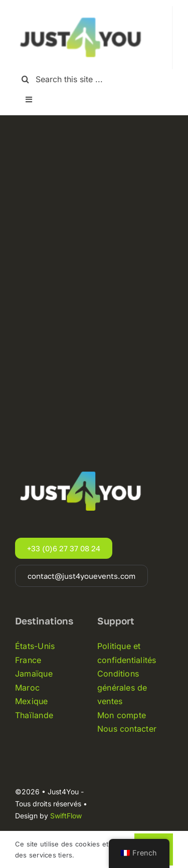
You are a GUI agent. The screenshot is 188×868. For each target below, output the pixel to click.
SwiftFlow (66, 816)
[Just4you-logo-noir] (83, 10)
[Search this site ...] (94, 79)
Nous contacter (127, 729)
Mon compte (122, 715)
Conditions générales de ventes (122, 687)
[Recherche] (25, 79)
